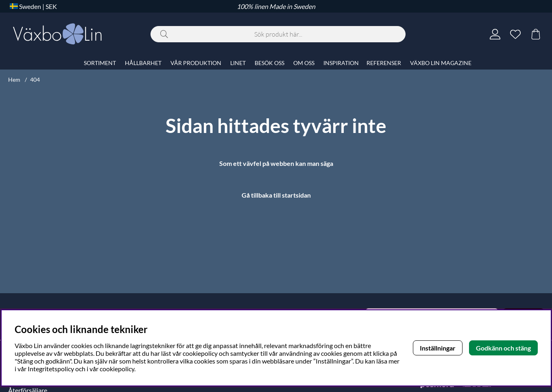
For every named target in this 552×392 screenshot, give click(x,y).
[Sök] (278, 34)
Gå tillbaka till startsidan (276, 195)
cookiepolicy (117, 369)
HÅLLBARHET (143, 63)
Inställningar (438, 348)
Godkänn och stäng (503, 348)
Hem (14, 79)
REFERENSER (384, 63)
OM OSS (304, 63)
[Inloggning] (495, 34)
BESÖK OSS (269, 63)
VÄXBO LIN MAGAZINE (441, 63)
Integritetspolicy (51, 369)
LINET (238, 63)
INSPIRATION (341, 63)
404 (35, 79)
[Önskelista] (515, 34)
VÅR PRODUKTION (196, 63)
